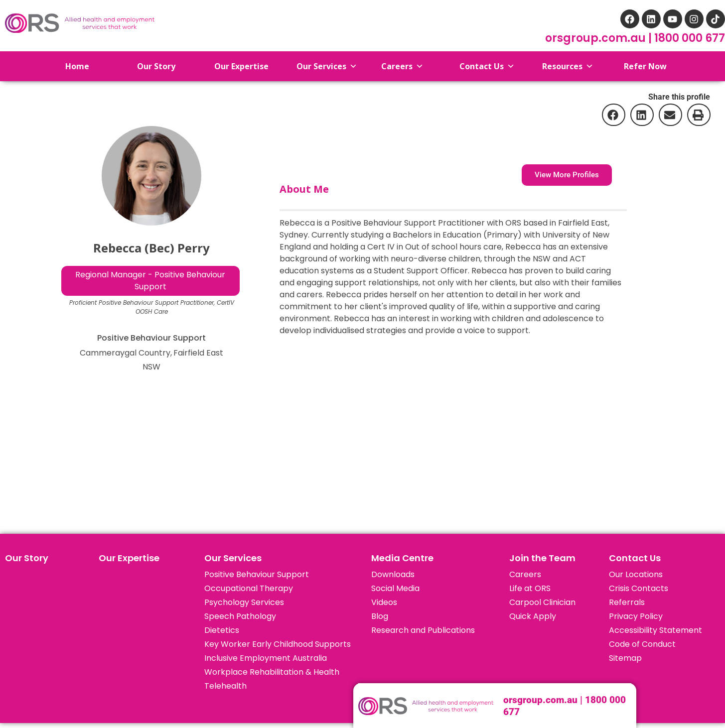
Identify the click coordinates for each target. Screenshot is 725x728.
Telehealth (225, 686)
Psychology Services (244, 602)
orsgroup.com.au (597, 38)
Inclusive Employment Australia (266, 658)
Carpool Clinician (542, 602)
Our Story (27, 558)
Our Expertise (129, 558)
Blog (380, 616)
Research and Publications (423, 630)
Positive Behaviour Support (257, 574)
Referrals (627, 602)
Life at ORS (530, 588)
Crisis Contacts (639, 588)
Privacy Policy (636, 616)
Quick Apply (533, 616)
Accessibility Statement (655, 630)
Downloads (393, 574)
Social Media (395, 588)
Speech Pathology (240, 616)
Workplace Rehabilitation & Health (272, 672)
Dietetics (222, 630)
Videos (384, 602)
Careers (525, 574)
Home (70, 66)
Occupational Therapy (249, 588)
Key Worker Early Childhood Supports (278, 644)
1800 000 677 (690, 38)
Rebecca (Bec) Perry (151, 248)
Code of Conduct (642, 644)
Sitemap (625, 658)
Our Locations (636, 574)
